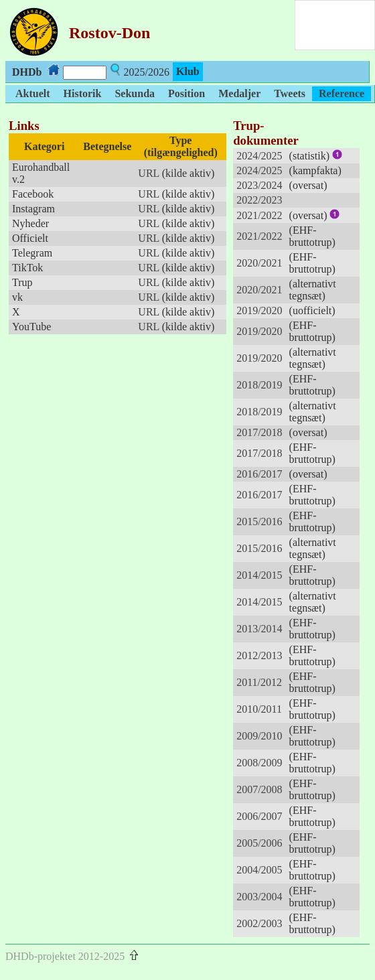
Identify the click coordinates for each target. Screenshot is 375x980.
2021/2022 (259, 215)
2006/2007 (259, 816)
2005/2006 (259, 843)
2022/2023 (259, 200)
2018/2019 (259, 385)
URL (148, 173)
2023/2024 (259, 185)
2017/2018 (259, 432)
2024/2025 (259, 156)
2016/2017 (259, 474)
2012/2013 (259, 655)
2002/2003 (259, 923)
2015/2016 (259, 521)
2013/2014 (259, 629)
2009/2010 (259, 736)
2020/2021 (259, 263)
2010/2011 (259, 709)
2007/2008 (259, 789)
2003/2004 (259, 897)
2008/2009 (259, 763)
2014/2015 (259, 575)
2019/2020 (259, 310)
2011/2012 (259, 682)
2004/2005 (259, 870)
